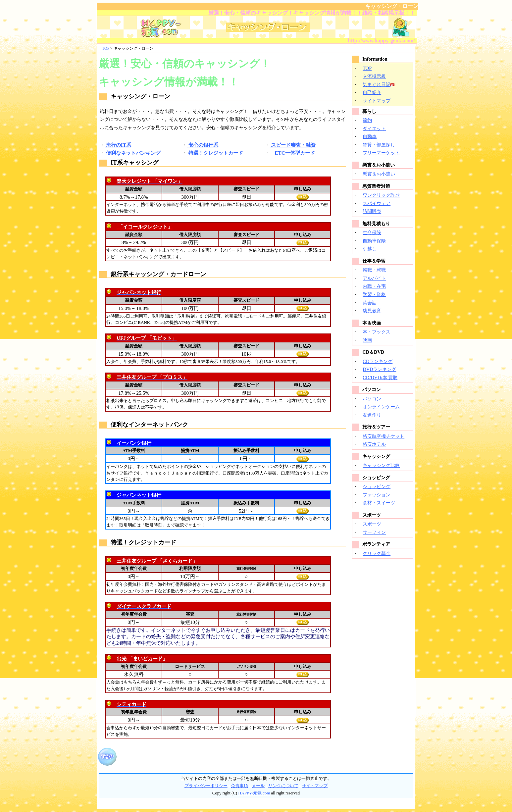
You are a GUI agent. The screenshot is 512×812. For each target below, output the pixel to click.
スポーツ (372, 524)
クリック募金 (377, 553)
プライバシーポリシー (206, 786)
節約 (367, 120)
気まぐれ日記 (377, 84)
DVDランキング (379, 369)
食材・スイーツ (379, 503)
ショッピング (377, 486)
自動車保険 (374, 241)
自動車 (370, 136)
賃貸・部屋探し (379, 145)
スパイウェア (377, 203)
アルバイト (374, 278)
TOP (106, 48)
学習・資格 (374, 294)
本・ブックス (377, 332)
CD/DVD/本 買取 (380, 378)
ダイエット (374, 128)
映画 (367, 340)
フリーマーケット (381, 153)
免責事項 (239, 786)
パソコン (372, 399)
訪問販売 (372, 211)
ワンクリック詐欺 (381, 195)
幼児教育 (372, 311)
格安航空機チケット (384, 436)
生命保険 (372, 232)
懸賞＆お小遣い (379, 174)
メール (258, 786)
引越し (370, 249)
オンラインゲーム (381, 407)
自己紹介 (372, 92)
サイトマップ (377, 101)
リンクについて (283, 786)
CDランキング (378, 361)
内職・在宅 (374, 286)
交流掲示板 (374, 76)
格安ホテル (374, 444)
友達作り (372, 415)
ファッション (377, 495)
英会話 (370, 303)
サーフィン (374, 532)
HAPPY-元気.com (254, 793)
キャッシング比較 (381, 465)
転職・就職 (374, 270)
